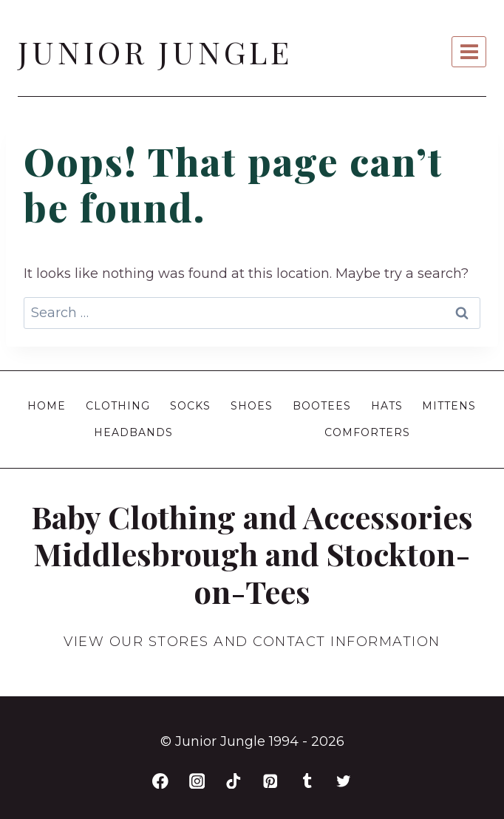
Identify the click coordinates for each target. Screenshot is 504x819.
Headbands (133, 432)
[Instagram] (197, 781)
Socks (190, 406)
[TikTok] (234, 781)
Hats (387, 406)
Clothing (118, 406)
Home (47, 406)
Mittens (449, 406)
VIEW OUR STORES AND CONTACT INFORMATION (252, 642)
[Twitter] (344, 781)
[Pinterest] (270, 781)
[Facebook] (160, 781)
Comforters (367, 432)
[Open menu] (469, 51)
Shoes (252, 406)
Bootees (322, 406)
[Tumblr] (307, 781)
